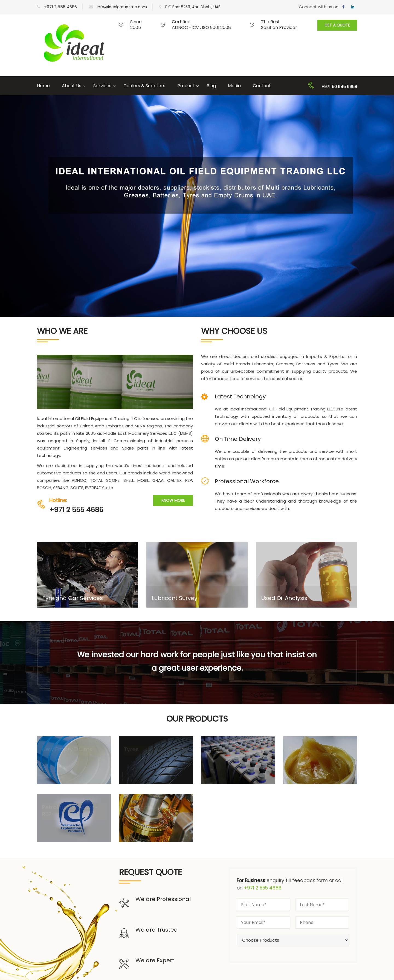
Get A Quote (337, 25)
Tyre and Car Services (73, 600)
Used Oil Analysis (284, 600)
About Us (72, 86)
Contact (262, 86)
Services (102, 86)
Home (43, 86)
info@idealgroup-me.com (122, 7)
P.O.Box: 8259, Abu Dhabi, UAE (193, 7)
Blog (211, 86)
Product (186, 86)
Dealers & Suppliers (144, 86)
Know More (173, 500)
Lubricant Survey (175, 600)
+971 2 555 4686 (60, 7)
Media (234, 86)
